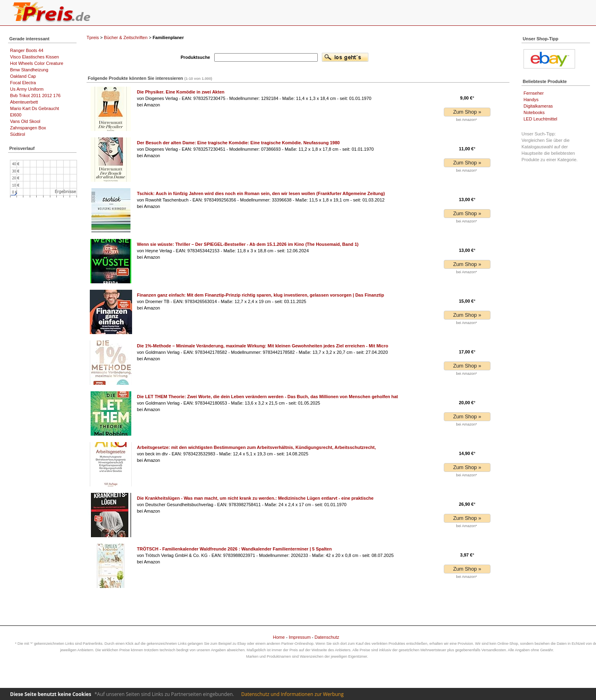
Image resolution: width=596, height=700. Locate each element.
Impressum (300, 637)
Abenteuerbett (24, 102)
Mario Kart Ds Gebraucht (35, 108)
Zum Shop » (467, 112)
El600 (16, 115)
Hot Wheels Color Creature (37, 63)
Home (279, 637)
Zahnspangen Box (28, 128)
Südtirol (18, 134)
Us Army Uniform (27, 89)
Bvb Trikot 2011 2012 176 (35, 96)
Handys (531, 100)
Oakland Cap (23, 76)
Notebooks (534, 112)
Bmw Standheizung (29, 70)
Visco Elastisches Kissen (34, 57)
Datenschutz (327, 637)
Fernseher (534, 93)
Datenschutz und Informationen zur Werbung (292, 694)
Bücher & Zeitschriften (126, 37)
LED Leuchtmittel (540, 119)
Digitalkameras (538, 106)
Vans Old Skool (25, 121)
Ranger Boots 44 (27, 50)
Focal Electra (23, 83)
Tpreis (93, 37)
